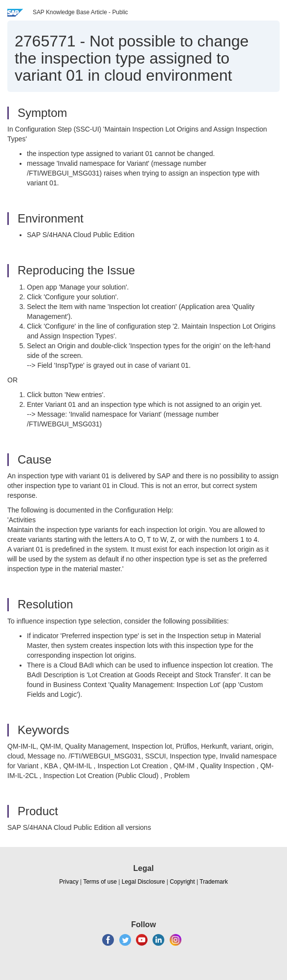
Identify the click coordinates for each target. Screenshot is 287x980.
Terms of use (100, 882)
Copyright (182, 882)
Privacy (69, 882)
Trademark (214, 882)
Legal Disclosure (143, 882)
